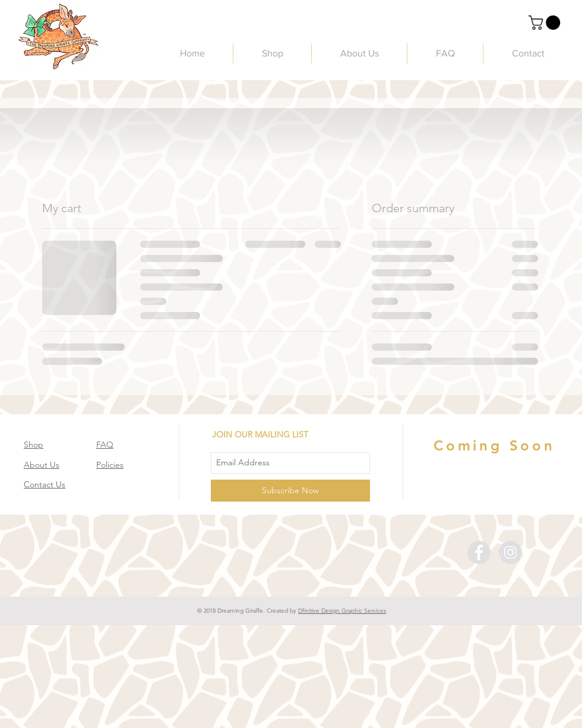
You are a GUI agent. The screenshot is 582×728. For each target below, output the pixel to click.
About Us (42, 465)
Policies (110, 465)
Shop (34, 445)
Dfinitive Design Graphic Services (342, 611)
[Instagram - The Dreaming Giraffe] (510, 552)
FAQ (105, 445)
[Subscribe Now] (290, 491)
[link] (546, 23)
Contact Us (45, 484)
